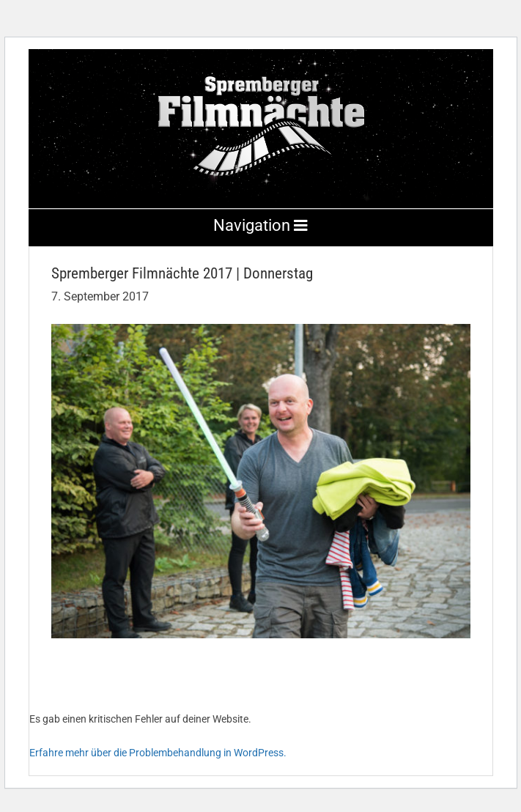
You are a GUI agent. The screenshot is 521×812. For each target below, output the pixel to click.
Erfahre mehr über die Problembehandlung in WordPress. (158, 753)
